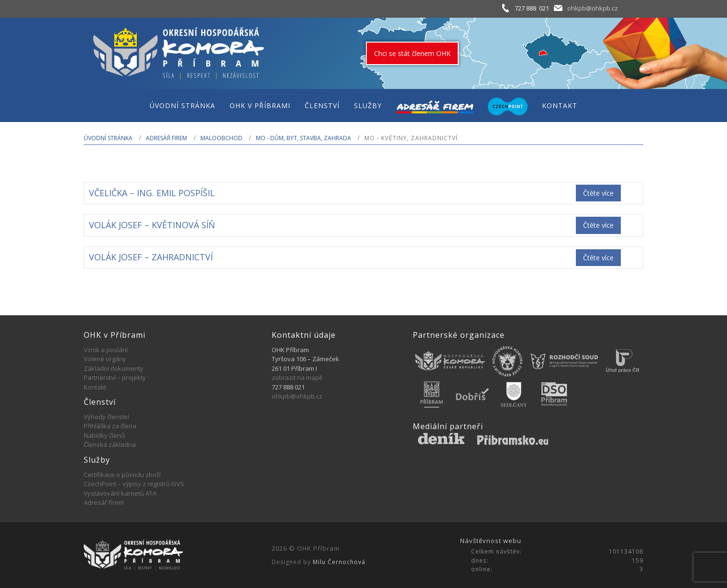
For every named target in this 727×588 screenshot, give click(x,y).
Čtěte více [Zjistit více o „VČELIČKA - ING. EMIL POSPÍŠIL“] (598, 193)
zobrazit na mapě (297, 377)
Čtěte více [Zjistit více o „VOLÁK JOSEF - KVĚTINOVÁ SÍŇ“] (598, 225)
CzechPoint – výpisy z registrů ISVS (134, 484)
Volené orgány (105, 359)
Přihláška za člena (110, 426)
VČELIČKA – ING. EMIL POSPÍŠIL (152, 193)
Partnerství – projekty (115, 377)
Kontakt (95, 387)
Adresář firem (166, 138)
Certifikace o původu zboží (122, 475)
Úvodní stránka (108, 138)
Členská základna (110, 444)
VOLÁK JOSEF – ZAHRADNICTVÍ (151, 257)
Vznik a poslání (106, 350)
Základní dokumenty (114, 368)
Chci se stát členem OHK (412, 53)
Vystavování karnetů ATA (120, 493)
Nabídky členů (104, 435)
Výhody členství (106, 417)
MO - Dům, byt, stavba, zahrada (303, 138)
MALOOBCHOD (221, 138)
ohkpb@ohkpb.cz (593, 8)
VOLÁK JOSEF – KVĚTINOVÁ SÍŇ (152, 225)
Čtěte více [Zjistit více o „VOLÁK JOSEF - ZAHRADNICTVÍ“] (598, 258)
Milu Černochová (339, 562)
